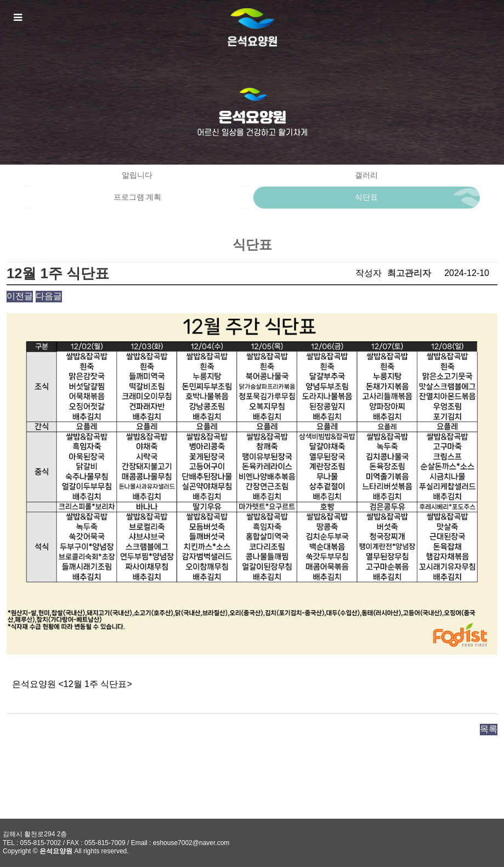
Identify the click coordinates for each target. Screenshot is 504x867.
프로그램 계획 (138, 197)
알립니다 (137, 175)
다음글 (49, 296)
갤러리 (366, 175)
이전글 (20, 296)
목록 (489, 729)
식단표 (366, 197)
